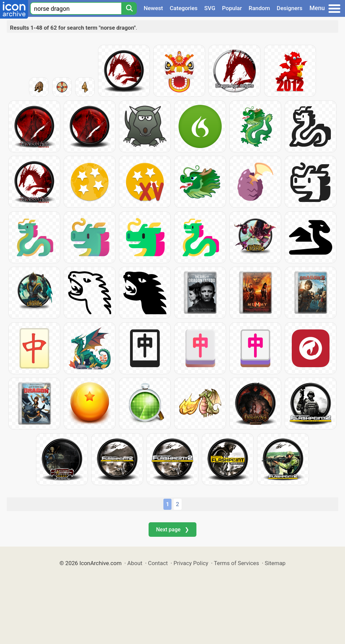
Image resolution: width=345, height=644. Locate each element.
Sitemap (275, 563)
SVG (210, 8)
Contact (158, 563)
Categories (184, 8)
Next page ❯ (172, 530)
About (135, 563)
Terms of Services (237, 563)
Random (259, 8)
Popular (232, 8)
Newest (153, 8)
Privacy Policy (191, 563)
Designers (289, 8)
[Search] (129, 8)
